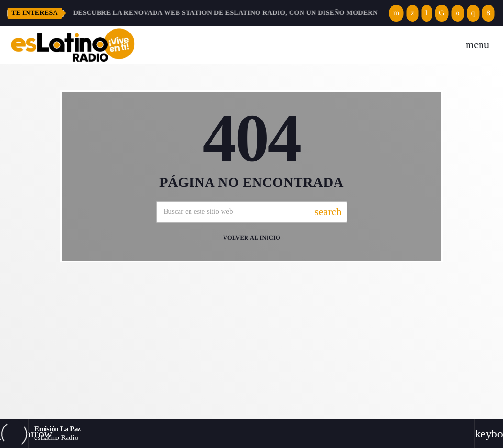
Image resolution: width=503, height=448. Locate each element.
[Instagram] (473, 13)
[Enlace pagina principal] (73, 45)
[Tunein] (426, 13)
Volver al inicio (252, 238)
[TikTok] (442, 13)
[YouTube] (396, 13)
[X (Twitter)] (412, 13)
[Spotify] (458, 13)
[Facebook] (488, 13)
